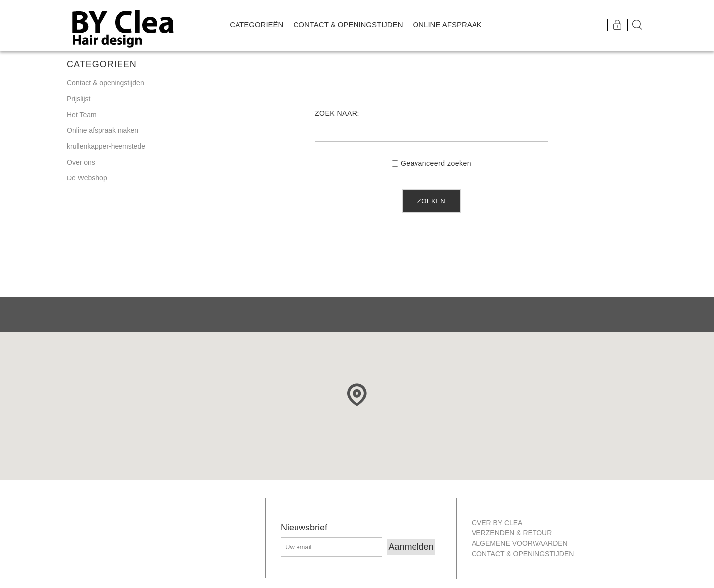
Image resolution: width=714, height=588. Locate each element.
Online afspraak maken (103, 130)
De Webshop (87, 178)
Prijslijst (79, 99)
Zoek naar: (337, 113)
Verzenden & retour (512, 533)
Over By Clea (497, 523)
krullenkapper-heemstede (106, 146)
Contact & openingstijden (106, 83)
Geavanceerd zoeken (436, 163)
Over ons (81, 162)
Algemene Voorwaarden (520, 543)
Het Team (82, 115)
